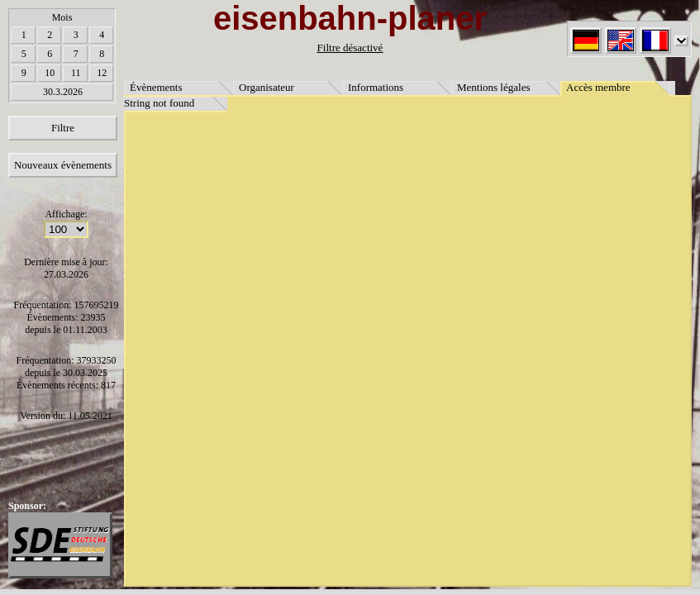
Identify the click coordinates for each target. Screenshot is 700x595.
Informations (376, 87)
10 (50, 73)
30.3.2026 (63, 92)
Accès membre (598, 87)
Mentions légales (493, 87)
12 (102, 73)
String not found (159, 103)
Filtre (63, 128)
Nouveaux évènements (63, 165)
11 (76, 73)
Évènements (156, 87)
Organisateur (267, 87)
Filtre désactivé (350, 48)
